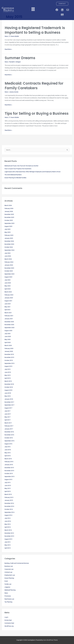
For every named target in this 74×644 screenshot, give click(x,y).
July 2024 (7, 253)
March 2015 (8, 494)
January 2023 (9, 298)
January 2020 (9, 351)
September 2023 (9, 274)
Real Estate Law (9, 599)
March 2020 (8, 345)
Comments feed (9, 623)
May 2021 (8, 307)
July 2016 (7, 447)
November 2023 (9, 268)
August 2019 (8, 366)
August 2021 (8, 301)
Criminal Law (8, 572)
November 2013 (9, 536)
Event (6, 581)
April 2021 (8, 310)
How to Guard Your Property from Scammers (18, 169)
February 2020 (9, 348)
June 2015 (8, 485)
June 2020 (8, 336)
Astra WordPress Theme (50, 640)
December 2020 (9, 322)
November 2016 (9, 435)
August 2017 (8, 408)
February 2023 (9, 295)
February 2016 (9, 462)
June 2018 (8, 393)
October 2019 (9, 360)
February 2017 (9, 426)
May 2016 (8, 453)
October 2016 (9, 438)
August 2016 (8, 444)
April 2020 (8, 342)
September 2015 (9, 476)
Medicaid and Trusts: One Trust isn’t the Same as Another (21, 166)
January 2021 (9, 319)
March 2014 (8, 530)
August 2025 (8, 226)
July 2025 (7, 229)
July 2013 (7, 542)
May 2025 (8, 232)
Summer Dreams (20, 58)
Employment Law (10, 575)
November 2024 (9, 244)
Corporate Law (9, 569)
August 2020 (8, 331)
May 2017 (8, 417)
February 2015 (9, 497)
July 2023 (7, 280)
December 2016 (9, 432)
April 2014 (8, 527)
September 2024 (9, 250)
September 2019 (9, 363)
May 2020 (8, 339)
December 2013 (9, 533)
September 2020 (9, 328)
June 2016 (8, 450)
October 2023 (9, 271)
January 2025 (9, 238)
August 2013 (8, 539)
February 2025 (9, 235)
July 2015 (7, 482)
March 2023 (8, 292)
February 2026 (9, 208)
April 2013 (8, 548)
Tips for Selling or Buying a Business (37, 113)
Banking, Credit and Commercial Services (17, 563)
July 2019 (7, 369)
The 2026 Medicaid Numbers (13, 175)
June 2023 (8, 283)
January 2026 (9, 211)
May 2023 (8, 286)
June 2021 (8, 304)
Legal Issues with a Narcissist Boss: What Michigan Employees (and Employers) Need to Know (33, 172)
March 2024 (8, 259)
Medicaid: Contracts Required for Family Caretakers (34, 86)
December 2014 (9, 503)
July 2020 (7, 334)
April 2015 (8, 491)
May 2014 (8, 524)
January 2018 (9, 399)
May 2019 (8, 375)
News (6, 36)
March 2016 (8, 459)
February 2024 (9, 262)
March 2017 (8, 423)
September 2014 (9, 512)
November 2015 (9, 471)
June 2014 (8, 521)
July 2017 (7, 411)
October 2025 (9, 220)
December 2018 (9, 384)
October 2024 (9, 247)
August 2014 (8, 515)
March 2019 (8, 381)
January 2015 (9, 500)
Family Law (8, 584)
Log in (6, 617)
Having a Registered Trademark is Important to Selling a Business (35, 30)
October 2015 (9, 473)
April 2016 (8, 456)
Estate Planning (9, 578)
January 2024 (9, 265)
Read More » (8, 49)
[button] (33, 10)
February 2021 (9, 316)
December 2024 (9, 241)
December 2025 (9, 214)
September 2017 (9, 405)
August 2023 (8, 277)
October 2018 (9, 387)
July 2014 (7, 518)
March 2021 (8, 313)
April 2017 (8, 420)
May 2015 (8, 488)
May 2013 (8, 545)
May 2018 (8, 396)
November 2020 (9, 325)
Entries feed (8, 620)
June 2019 (8, 372)
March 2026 (8, 205)
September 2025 (9, 223)
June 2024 (8, 256)
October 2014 (9, 509)
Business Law (9, 566)
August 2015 (8, 479)
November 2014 (9, 506)
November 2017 (9, 402)
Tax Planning (8, 602)
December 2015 (9, 468)
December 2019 (9, 354)
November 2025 (9, 217)
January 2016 (9, 465)
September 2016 (9, 441)
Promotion (8, 596)
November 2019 (9, 357)
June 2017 (8, 414)
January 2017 (9, 429)
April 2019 (8, 378)
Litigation (7, 587)
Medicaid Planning (10, 590)
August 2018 (8, 390)
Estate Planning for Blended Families (15, 178)
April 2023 (8, 289)
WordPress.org (9, 626)
